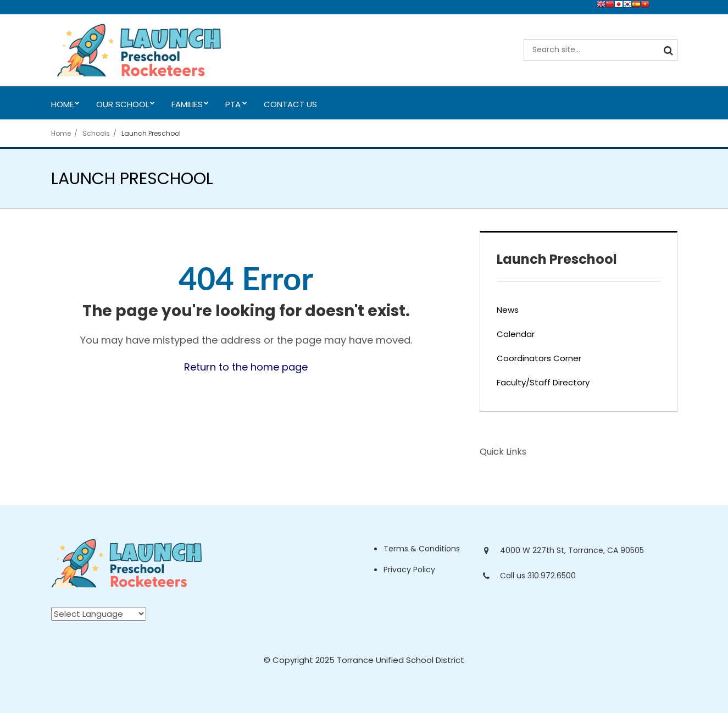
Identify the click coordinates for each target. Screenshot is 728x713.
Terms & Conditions (422, 549)
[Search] (666, 50)
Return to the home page (246, 367)
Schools (96, 133)
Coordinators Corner (539, 358)
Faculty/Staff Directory (543, 382)
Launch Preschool (151, 133)
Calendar (516, 334)
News (508, 310)
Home (61, 133)
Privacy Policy (409, 570)
